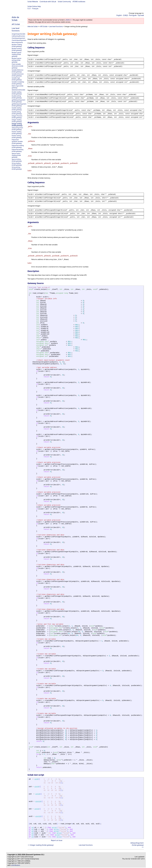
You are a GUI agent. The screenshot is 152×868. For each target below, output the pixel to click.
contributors (16, 865)
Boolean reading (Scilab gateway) (17, 45)
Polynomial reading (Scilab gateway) (18, 146)
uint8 (37, 787)
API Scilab (16, 24)
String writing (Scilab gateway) (17, 168)
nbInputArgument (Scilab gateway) (17, 129)
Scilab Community (64, 2)
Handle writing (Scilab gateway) (17, 113)
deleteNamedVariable (18, 90)
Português (133, 15)
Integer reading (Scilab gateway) (17, 121)
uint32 (38, 816)
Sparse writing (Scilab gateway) (17, 160)
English (119, 15)
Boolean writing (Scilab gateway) (17, 49)
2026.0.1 (69, 20)
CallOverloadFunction (18, 36)
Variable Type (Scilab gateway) (17, 79)
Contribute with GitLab (48, 2)
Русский (141, 15)
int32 (37, 809)
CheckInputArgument (18, 38)
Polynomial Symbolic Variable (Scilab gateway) (17, 141)
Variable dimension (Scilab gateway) (18, 75)
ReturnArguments (17, 42)
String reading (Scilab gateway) (17, 164)
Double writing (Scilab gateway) (17, 97)
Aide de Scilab (15, 19)
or (33, 828)
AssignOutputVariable (18, 34)
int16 (38, 794)
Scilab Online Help (34, 6)
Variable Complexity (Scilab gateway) (18, 83)
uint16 (38, 802)
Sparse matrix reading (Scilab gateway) (16, 155)
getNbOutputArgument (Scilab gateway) (19, 105)
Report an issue (57, 840)
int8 (36, 779)
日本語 (125, 15)
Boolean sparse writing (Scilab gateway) (16, 60)
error (54, 828)
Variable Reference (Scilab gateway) (17, 71)
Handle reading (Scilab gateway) (17, 109)
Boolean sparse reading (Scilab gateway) (16, 54)
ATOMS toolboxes (79, 2)
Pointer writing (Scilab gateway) (17, 137)
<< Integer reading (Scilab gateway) (41, 845)
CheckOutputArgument (19, 40)
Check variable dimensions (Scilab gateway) (17, 66)
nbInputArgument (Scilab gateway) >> (137, 845)
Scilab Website (33, 2)
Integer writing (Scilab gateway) (17, 125)
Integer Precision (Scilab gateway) (17, 117)
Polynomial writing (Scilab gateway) (17, 150)
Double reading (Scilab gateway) (17, 93)
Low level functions (16, 29)
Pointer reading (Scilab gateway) (17, 133)
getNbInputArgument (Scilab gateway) (18, 101)
